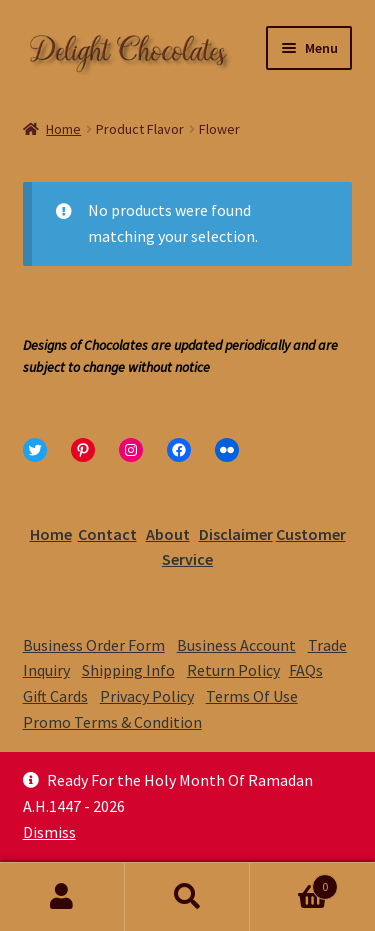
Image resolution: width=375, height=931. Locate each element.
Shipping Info (128, 670)
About (168, 534)
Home (63, 129)
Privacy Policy (147, 696)
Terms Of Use (252, 696)
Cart (294, 882)
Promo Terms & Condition (112, 722)
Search (187, 897)
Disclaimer (236, 534)
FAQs (306, 670)
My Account (62, 897)
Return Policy (233, 670)
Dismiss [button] (49, 832)
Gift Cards (55, 696)
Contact (107, 534)
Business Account (236, 645)
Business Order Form (94, 645)
